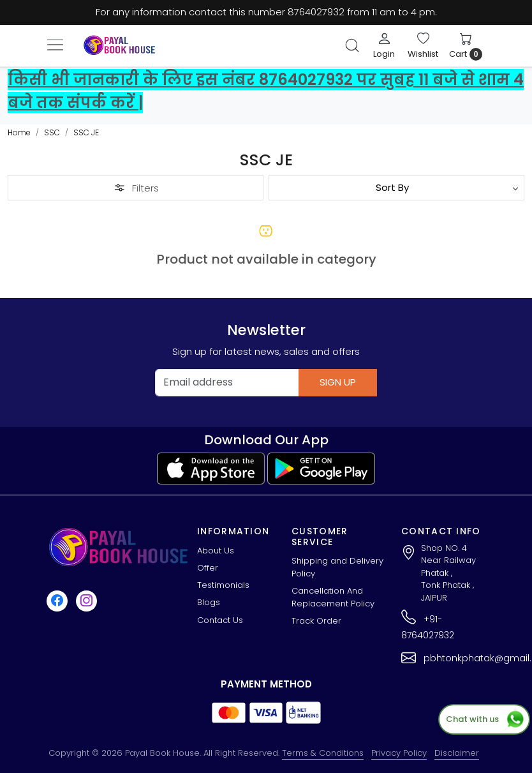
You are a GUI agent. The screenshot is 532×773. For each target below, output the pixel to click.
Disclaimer (457, 753)
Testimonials (223, 585)
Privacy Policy (399, 753)
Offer (208, 568)
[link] (352, 45)
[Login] (384, 45)
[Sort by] (396, 188)
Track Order (316, 621)
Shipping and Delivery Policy (337, 567)
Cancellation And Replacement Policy (333, 597)
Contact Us (220, 620)
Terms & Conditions (323, 753)
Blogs (209, 602)
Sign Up (338, 382)
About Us (216, 551)
